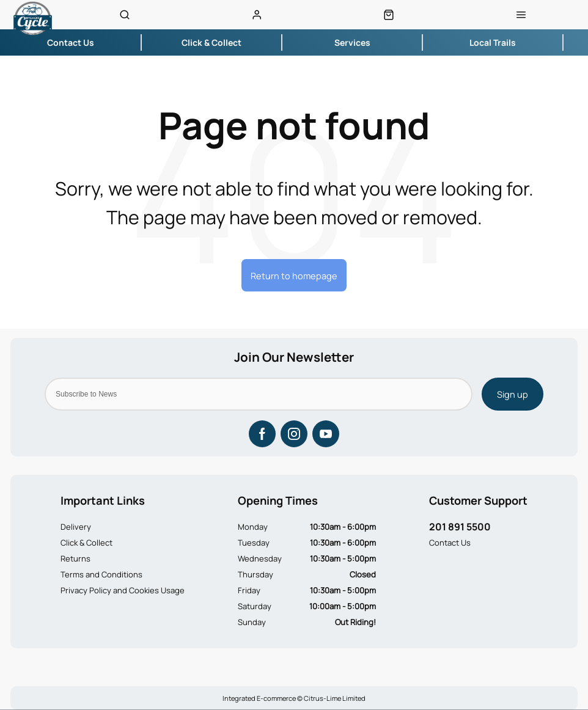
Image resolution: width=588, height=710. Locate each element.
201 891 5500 (460, 527)
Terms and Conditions (101, 574)
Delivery (76, 527)
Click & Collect (86, 543)
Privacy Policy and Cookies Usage (123, 590)
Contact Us (450, 543)
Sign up (513, 394)
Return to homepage (294, 276)
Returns (75, 558)
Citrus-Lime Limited (335, 698)
